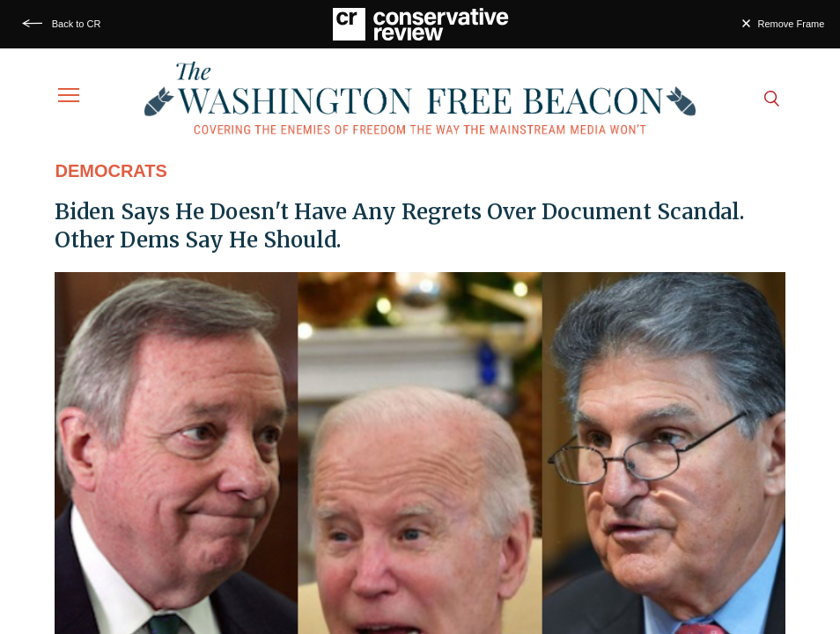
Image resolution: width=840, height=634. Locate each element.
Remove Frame (792, 24)
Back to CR (77, 24)
